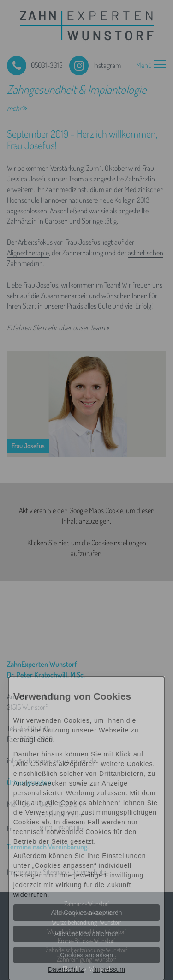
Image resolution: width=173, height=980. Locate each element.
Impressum (109, 969)
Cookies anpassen (86, 955)
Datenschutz (66, 969)
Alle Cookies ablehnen (86, 934)
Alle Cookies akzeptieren (86, 913)
